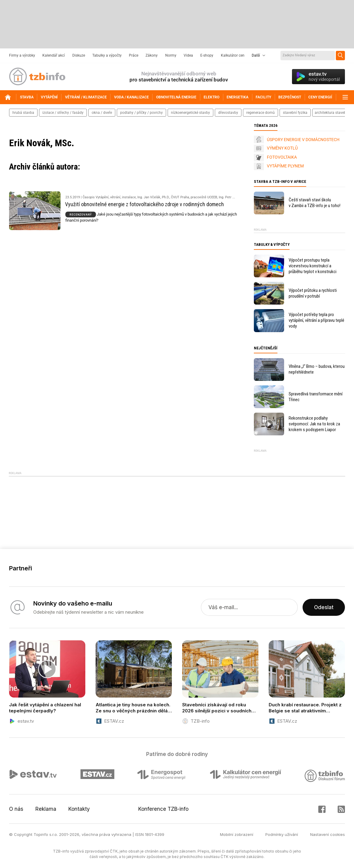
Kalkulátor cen (233, 55)
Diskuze (79, 55)
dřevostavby (228, 113)
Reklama (46, 809)
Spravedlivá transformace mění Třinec (316, 397)
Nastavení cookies (328, 834)
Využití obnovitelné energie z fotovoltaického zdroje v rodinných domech (144, 204)
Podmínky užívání (282, 834)
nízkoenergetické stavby (190, 113)
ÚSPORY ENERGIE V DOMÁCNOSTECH (303, 140)
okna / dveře (102, 113)
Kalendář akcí (54, 55)
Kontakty (79, 809)
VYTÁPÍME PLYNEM (285, 166)
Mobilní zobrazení (237, 834)
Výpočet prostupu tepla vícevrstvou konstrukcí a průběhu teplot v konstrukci (313, 266)
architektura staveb (330, 113)
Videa (188, 55)
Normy (171, 55)
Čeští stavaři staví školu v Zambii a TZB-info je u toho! (315, 203)
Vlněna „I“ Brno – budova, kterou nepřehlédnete (317, 369)
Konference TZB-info (163, 809)
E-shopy (207, 55)
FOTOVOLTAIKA (282, 157)
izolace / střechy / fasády (63, 113)
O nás (16, 809)
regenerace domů (261, 113)
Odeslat (324, 607)
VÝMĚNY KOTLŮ (282, 148)
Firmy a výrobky (22, 55)
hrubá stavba (23, 113)
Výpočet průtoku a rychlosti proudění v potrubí (313, 293)
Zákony (152, 55)
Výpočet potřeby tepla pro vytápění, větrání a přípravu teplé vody (316, 320)
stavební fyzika (295, 113)
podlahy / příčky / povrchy (141, 113)
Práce (134, 55)
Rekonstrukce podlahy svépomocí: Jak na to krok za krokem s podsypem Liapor (314, 424)
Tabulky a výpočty (107, 55)
